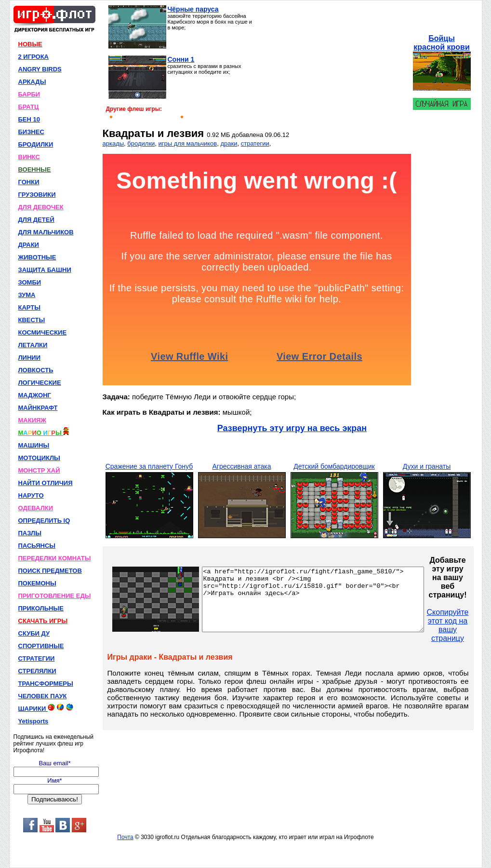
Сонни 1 (181, 59)
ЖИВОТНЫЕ (37, 257)
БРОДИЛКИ (36, 144)
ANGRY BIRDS (40, 69)
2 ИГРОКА (34, 57)
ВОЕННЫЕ (35, 170)
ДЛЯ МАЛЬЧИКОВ (46, 232)
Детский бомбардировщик (334, 466)
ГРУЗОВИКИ (37, 195)
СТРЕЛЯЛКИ (37, 671)
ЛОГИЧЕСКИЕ (40, 383)
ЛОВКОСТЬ (36, 370)
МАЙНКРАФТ (38, 408)
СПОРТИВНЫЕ (41, 646)
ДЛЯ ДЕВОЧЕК (41, 207)
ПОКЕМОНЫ (37, 583)
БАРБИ (29, 94)
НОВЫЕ (30, 44)
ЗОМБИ (30, 282)
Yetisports (33, 721)
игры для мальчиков (188, 143)
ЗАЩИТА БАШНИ (45, 270)
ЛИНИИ (30, 358)
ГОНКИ (29, 182)
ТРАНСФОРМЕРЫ (46, 684)
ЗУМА (27, 295)
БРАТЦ (29, 107)
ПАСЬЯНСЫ (37, 546)
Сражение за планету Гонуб (149, 466)
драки (229, 143)
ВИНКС (29, 157)
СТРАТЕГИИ (37, 658)
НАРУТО (31, 495)
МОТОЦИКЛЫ (39, 458)
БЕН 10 (29, 119)
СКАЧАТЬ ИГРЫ (43, 621)
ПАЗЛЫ (30, 533)
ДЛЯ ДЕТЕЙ (36, 220)
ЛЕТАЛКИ (33, 345)
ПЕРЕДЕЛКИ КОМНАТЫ (55, 558)
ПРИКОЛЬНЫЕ (41, 608)
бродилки (141, 143)
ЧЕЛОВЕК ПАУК (43, 696)
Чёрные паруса (193, 9)
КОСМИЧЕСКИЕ (43, 332)
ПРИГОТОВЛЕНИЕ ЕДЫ (55, 596)
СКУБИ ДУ (34, 633)
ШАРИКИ (46, 708)
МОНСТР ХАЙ (39, 470)
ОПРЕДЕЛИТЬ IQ (44, 521)
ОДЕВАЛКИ (36, 508)
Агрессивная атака (241, 466)
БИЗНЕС (31, 132)
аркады (113, 143)
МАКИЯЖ (33, 420)
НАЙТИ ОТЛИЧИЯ (46, 483)
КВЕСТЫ (32, 320)
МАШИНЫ (34, 445)
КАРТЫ (30, 307)
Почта (125, 837)
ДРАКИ (29, 245)
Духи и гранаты (427, 466)
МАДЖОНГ (35, 395)
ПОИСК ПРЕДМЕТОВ (50, 571)
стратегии (255, 143)
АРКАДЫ (32, 82)
